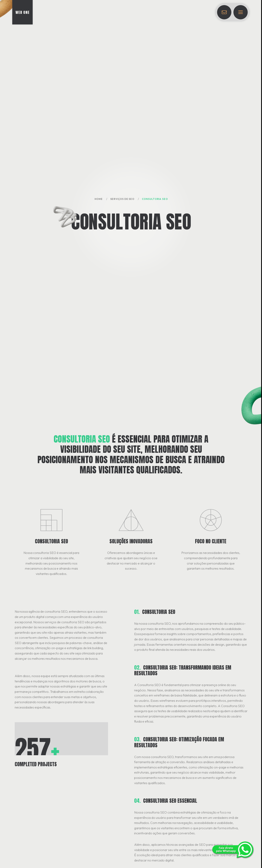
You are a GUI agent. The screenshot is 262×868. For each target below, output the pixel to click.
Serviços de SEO (122, 199)
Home (98, 199)
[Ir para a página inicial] (22, 12)
